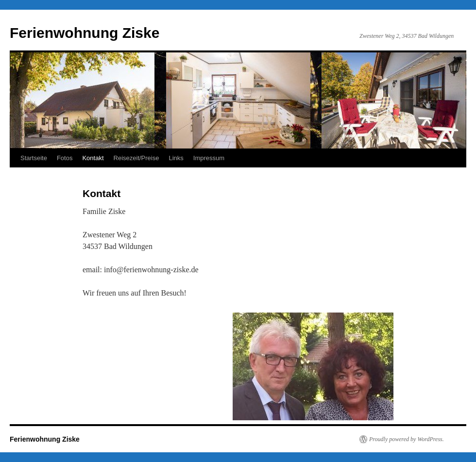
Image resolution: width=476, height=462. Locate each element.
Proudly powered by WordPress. (407, 439)
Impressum (209, 158)
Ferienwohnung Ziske (85, 33)
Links (176, 158)
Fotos (65, 158)
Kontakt (93, 158)
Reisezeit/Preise (136, 158)
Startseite (34, 158)
